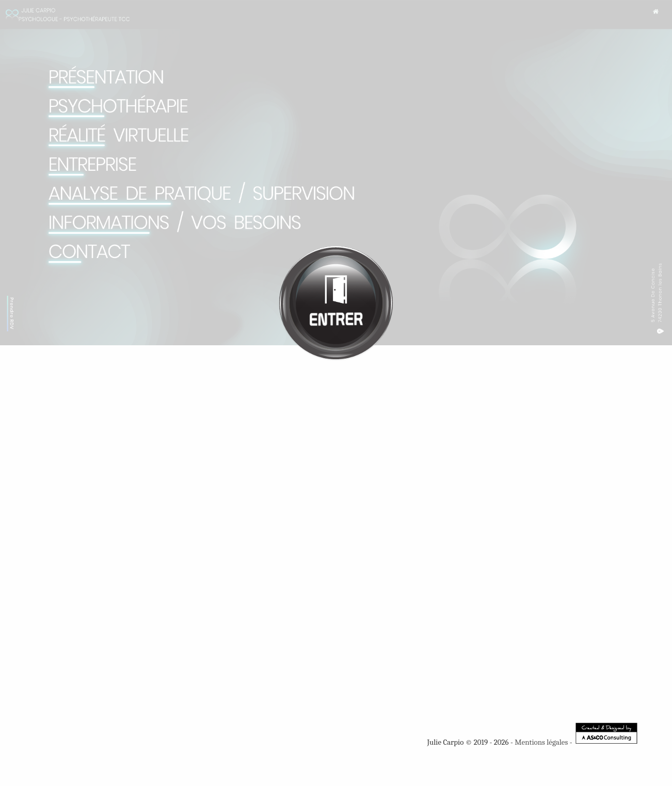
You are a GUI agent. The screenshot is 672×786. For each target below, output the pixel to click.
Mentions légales (541, 742)
